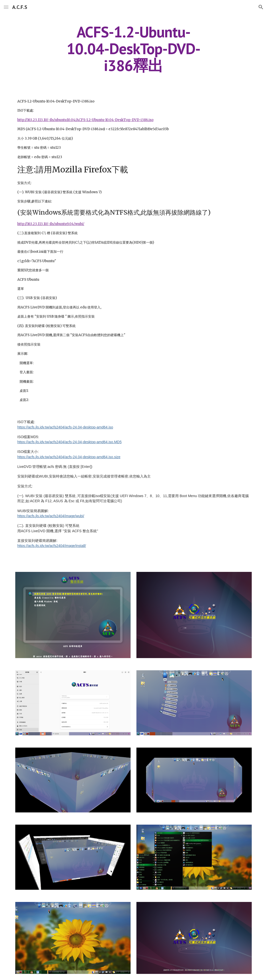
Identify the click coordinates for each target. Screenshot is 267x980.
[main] (134, 49)
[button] (6, 7)
